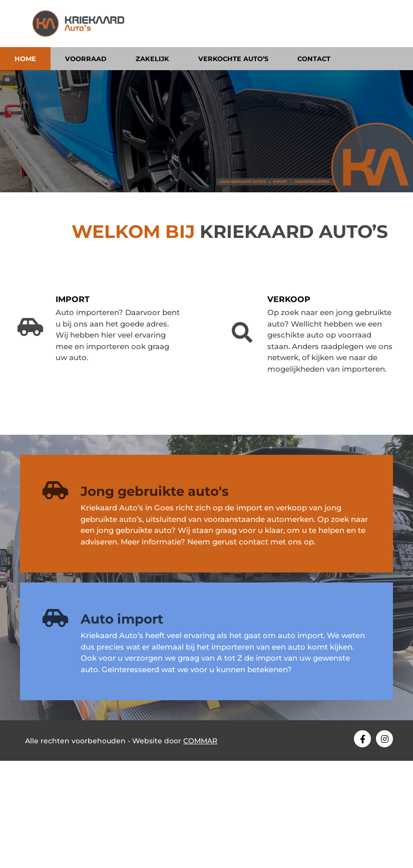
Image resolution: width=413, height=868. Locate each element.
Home (25, 59)
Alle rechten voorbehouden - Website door (121, 741)
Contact (314, 59)
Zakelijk (152, 59)
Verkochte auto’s (233, 59)
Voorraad (86, 59)
